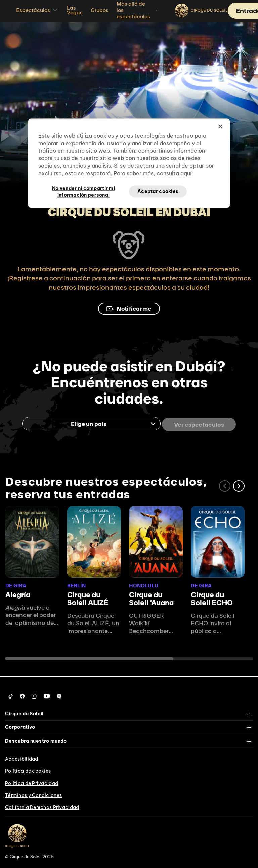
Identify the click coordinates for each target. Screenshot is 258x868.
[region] (129, 163)
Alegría (18, 593)
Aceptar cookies (158, 191)
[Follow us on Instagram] (34, 695)
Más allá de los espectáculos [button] (138, 10)
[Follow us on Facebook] (22, 695)
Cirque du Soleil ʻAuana (151, 597)
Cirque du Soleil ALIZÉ (88, 597)
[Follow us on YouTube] (47, 695)
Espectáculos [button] (37, 10)
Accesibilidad (22, 758)
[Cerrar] (220, 127)
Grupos (100, 10)
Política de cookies (28, 770)
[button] (239, 485)
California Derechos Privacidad (42, 806)
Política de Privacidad (32, 782)
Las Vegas (75, 10)
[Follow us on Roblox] (59, 695)
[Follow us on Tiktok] (11, 695)
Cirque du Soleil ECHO (212, 597)
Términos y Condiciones (33, 794)
